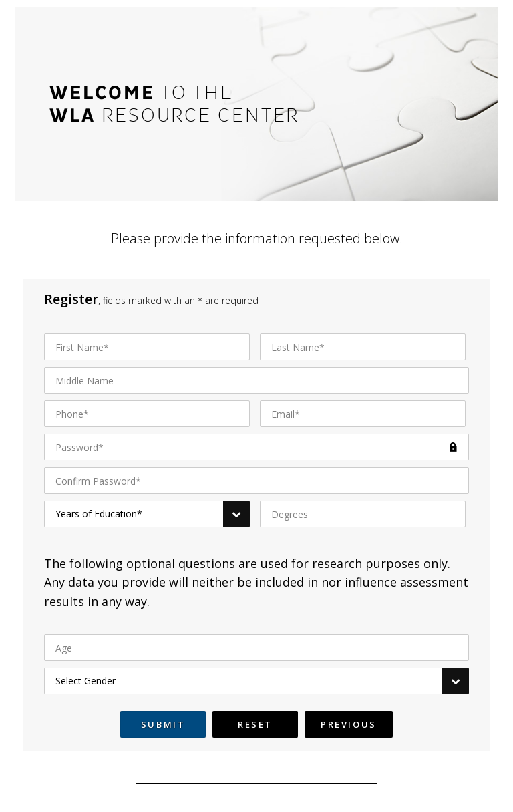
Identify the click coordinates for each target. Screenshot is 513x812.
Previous (349, 724)
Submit (163, 724)
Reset (255, 724)
